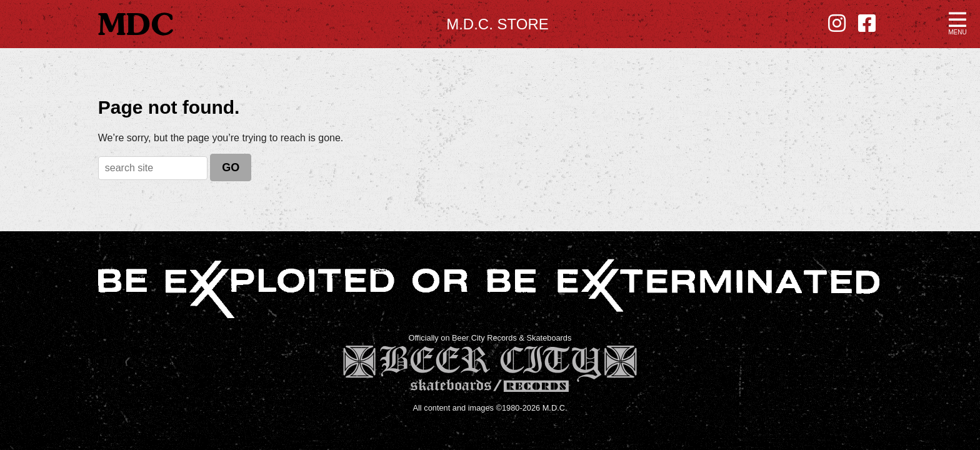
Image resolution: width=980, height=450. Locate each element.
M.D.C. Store (497, 24)
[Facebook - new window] (867, 24)
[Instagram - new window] (837, 24)
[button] (957, 22)
